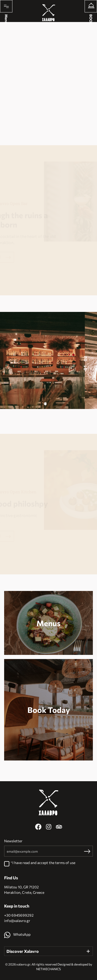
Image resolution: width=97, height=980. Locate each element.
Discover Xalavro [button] (23, 951)
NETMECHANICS (48, 969)
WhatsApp (17, 934)
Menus (48, 623)
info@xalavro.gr (17, 921)
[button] (45, 404)
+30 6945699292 (19, 915)
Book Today (49, 710)
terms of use (65, 863)
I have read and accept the (44, 863)
